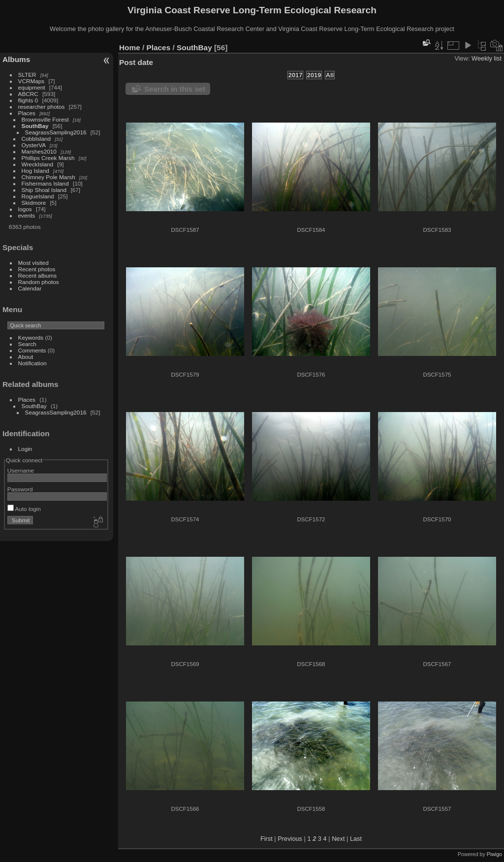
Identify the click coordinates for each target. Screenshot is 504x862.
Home (130, 48)
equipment (32, 87)
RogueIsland (38, 196)
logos (25, 209)
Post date (136, 62)
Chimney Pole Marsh (48, 177)
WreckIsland (38, 164)
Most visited (33, 263)
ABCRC (28, 94)
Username (21, 470)
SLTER (27, 75)
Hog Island (35, 171)
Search (27, 344)
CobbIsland (36, 139)
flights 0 (28, 100)
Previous (290, 839)
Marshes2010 (39, 151)
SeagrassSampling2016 (56, 132)
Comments (32, 350)
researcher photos (42, 107)
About (26, 357)
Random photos (39, 282)
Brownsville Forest (45, 119)
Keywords (31, 337)
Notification (32, 363)
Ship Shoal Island (44, 190)
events (27, 215)
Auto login (24, 509)
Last (356, 839)
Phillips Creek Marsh (48, 158)
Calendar (30, 288)
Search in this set (175, 89)
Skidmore (34, 203)
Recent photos (37, 269)
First (267, 839)
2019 (314, 75)
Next (338, 839)
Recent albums (37, 275)
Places (27, 113)
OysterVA (34, 145)
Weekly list (487, 58)
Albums (16, 59)
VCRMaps (31, 81)
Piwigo (494, 854)
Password (20, 489)
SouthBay (35, 126)
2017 (295, 75)
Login (25, 449)
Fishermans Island (45, 183)
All (330, 75)
